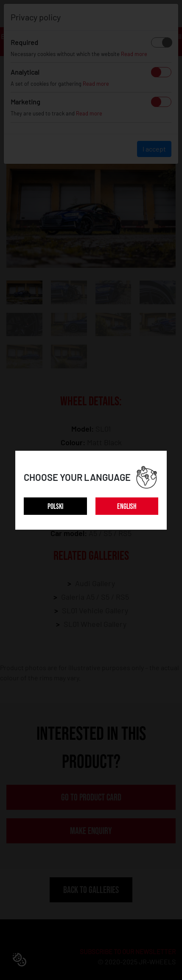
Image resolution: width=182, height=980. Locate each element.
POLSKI (55, 507)
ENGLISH (127, 507)
